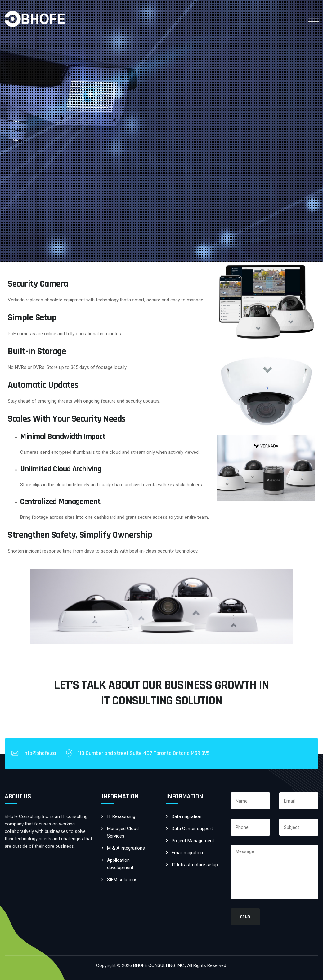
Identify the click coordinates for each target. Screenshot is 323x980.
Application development (120, 864)
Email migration (187, 853)
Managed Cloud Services (123, 832)
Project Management (193, 841)
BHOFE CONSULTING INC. (159, 965)
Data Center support (192, 829)
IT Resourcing (121, 816)
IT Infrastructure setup (195, 865)
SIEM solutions (122, 880)
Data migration (186, 816)
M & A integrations (126, 848)
